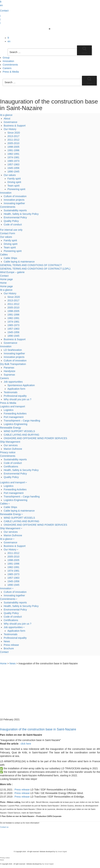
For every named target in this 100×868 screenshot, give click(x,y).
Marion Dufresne (13, 449)
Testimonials (11, 392)
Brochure (9, 648)
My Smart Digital (61, 852)
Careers (7, 68)
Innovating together (14, 203)
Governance (10, 122)
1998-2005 (13, 147)
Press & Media (11, 72)
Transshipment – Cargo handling (22, 497)
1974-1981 (13, 157)
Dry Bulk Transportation (13, 364)
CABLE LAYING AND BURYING (21, 435)
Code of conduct (13, 225)
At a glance (6, 115)
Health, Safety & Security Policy (21, 214)
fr (1, 2)
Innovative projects (14, 200)
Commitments (10, 65)
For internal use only (11, 230)
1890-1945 (13, 172)
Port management (14, 417)
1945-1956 (13, 168)
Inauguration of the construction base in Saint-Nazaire (38, 729)
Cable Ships (10, 258)
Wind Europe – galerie (12, 272)
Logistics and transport (12, 406)
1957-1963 (13, 164)
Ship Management (10, 442)
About (7, 119)
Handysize (9, 371)
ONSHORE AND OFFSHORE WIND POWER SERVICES (35, 438)
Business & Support (15, 126)
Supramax (9, 375)
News (7, 641)
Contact (4, 11)
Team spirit (13, 186)
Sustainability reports (15, 210)
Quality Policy (11, 221)
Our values (10, 175)
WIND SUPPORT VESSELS (19, 431)
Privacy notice (8, 452)
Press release (11, 645)
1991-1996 (13, 150)
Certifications (11, 467)
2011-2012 (13, 140)
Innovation (8, 61)
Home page (6, 279)
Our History (10, 129)
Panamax (9, 368)
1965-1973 (13, 161)
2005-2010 (13, 143)
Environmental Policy (15, 217)
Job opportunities (13, 382)
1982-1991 (13, 154)
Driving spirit (14, 182)
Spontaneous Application (21, 385)
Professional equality (15, 396)
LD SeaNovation (13, 350)
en (1, 5)
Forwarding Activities (15, 414)
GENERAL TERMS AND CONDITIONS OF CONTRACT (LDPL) (35, 269)
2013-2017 (13, 136)
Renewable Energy (10, 428)
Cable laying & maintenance (19, 262)
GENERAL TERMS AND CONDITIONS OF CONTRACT (31, 265)
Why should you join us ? (18, 399)
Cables (4, 255)
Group (6, 58)
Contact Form (8, 233)
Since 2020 (14, 133)
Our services (11, 445)
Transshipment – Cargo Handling (22, 421)
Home (3, 283)
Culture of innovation (15, 196)
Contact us (4, 827)
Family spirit (14, 179)
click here (26, 744)
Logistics (9, 410)
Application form (16, 389)
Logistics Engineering (16, 424)
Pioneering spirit (16, 189)
